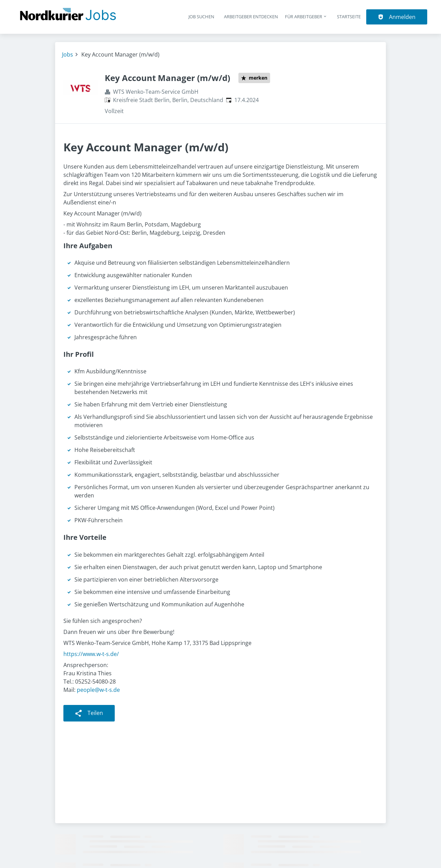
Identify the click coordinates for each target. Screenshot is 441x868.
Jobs (68, 54)
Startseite (349, 17)
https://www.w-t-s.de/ (91, 654)
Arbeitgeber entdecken (251, 17)
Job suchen (201, 17)
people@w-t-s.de (98, 690)
